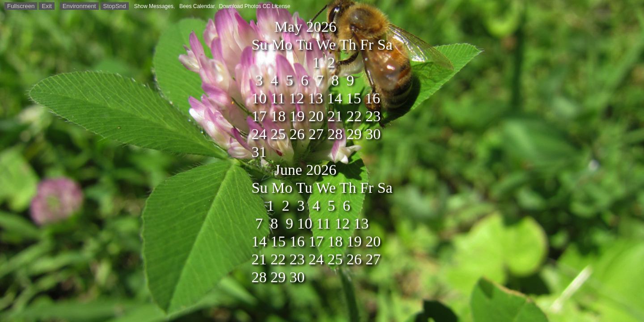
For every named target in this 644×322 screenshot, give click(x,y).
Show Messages (154, 6)
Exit (47, 6)
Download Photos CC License (255, 6)
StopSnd (115, 6)
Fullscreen (21, 6)
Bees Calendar (197, 6)
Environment (79, 6)
